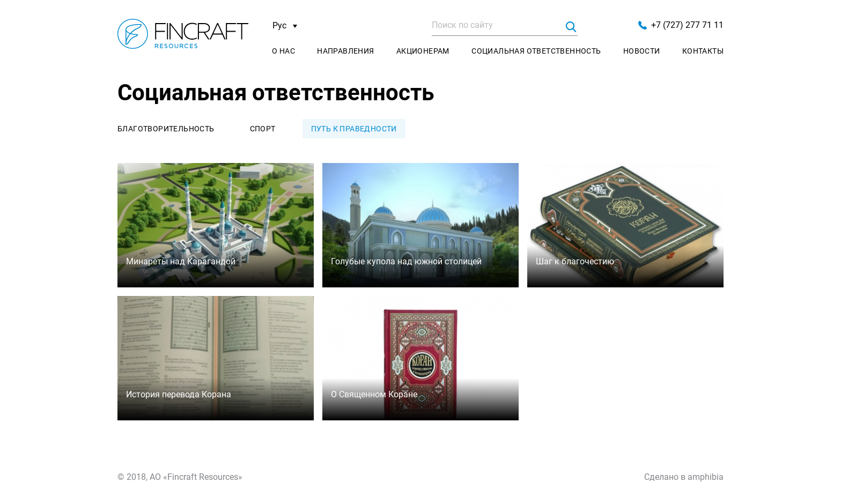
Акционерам (423, 51)
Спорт (263, 129)
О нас (283, 51)
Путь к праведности (354, 129)
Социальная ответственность (536, 51)
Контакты (703, 51)
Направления (345, 51)
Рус (285, 26)
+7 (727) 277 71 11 (681, 25)
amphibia (706, 477)
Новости (642, 51)
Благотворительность (166, 129)
